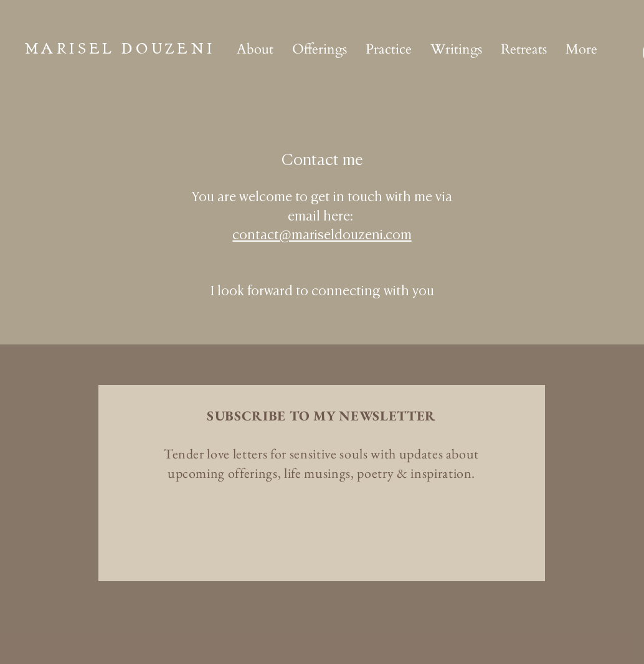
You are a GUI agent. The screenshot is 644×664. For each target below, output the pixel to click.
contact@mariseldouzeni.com (322, 236)
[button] (320, 49)
